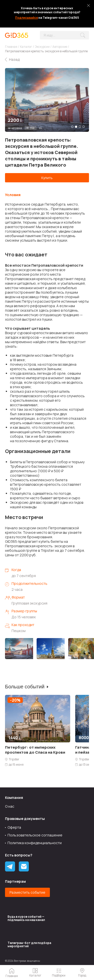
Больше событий (25, 687)
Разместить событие (27, 892)
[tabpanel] (47, 100)
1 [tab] (72, 127)
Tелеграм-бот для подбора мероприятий (29, 944)
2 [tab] (76, 127)
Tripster (14, 759)
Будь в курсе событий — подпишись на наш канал (26, 918)
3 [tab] (80, 127)
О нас (10, 806)
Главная (11, 47)
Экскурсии (42, 47)
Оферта (14, 827)
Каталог (26, 47)
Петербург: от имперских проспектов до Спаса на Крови (35, 750)
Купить (47, 178)
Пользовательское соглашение (35, 835)
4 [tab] (84, 127)
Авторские (60, 47)
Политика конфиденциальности (35, 843)
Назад (14, 59)
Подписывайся (26, 18)
